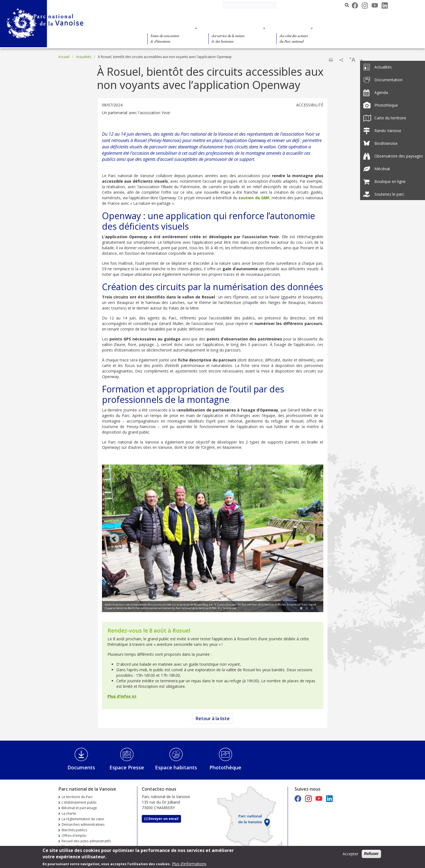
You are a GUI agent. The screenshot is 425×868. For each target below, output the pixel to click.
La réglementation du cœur (83, 819)
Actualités (84, 57)
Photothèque (225, 767)
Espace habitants (176, 767)
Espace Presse (127, 767)
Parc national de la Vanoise (252, 5)
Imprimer (331, 60)
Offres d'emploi (74, 836)
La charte (69, 813)
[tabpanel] (213, 539)
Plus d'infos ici (122, 696)
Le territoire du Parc (77, 797)
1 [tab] (301, 609)
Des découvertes (171, 28)
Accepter (351, 854)
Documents (81, 767)
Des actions (293, 28)
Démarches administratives (83, 824)
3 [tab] (312, 609)
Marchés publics (74, 830)
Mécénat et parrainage (79, 808)
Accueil (64, 57)
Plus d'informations (189, 864)
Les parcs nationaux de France (312, 5)
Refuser (371, 854)
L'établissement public (79, 802)
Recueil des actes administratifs (86, 841)
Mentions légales (75, 847)
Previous (114, 539)
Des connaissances (235, 28)
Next (311, 539)
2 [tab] (307, 609)
